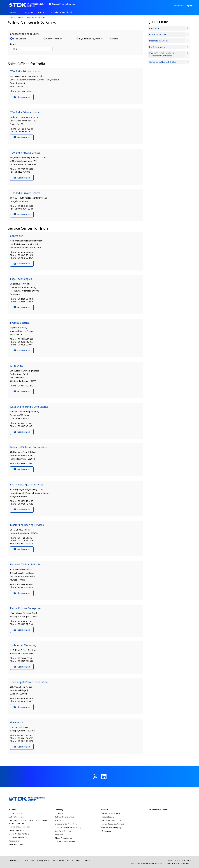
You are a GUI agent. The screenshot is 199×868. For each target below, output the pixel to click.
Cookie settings (74, 860)
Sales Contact (20, 39)
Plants (115, 39)
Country (14, 44)
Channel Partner (54, 39)
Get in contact (22, 97)
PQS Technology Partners (91, 39)
